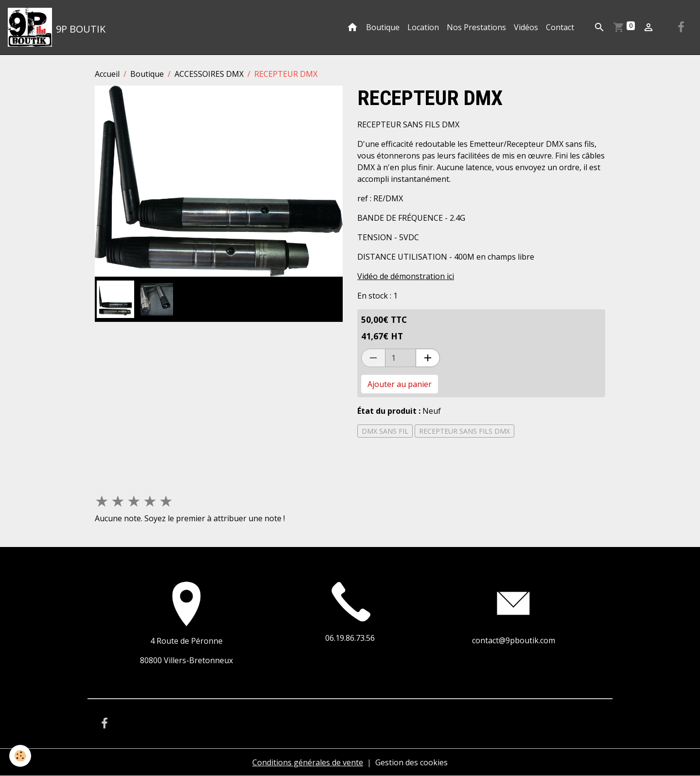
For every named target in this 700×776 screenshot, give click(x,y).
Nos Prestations (476, 27)
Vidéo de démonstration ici (406, 276)
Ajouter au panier (400, 384)
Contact (560, 27)
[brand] (57, 27)
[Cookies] (21, 756)
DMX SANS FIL (385, 431)
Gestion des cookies (411, 762)
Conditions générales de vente (308, 762)
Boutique (383, 27)
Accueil (107, 74)
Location (423, 27)
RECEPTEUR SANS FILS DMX (464, 431)
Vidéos (526, 27)
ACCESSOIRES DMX (209, 74)
